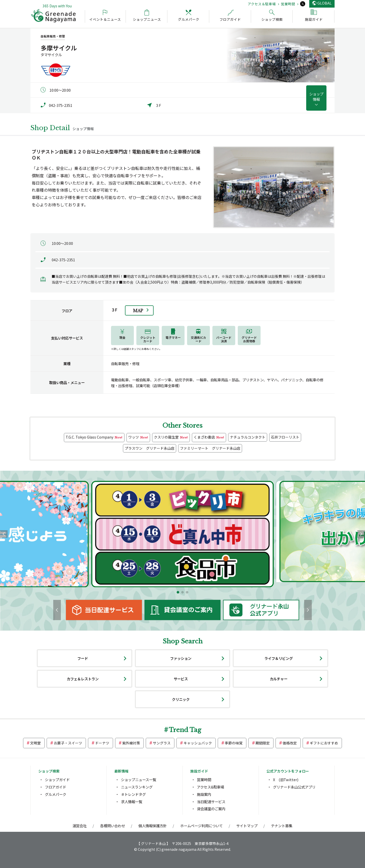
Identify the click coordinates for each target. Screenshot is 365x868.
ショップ (316, 96)
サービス (181, 679)
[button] (178, 592)
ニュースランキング (137, 787)
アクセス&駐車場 (211, 787)
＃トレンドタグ (133, 794)
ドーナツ (102, 743)
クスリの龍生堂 (171, 437)
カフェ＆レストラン (83, 679)
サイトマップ (247, 826)
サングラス (162, 743)
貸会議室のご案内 (211, 809)
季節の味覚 (234, 743)
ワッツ (138, 437)
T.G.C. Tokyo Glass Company (94, 437)
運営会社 (80, 826)
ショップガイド (57, 780)
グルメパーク (56, 794)
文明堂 (35, 743)
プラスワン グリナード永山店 (150, 448)
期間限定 (263, 743)
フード (83, 658)
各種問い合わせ (113, 826)
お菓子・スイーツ (68, 743)
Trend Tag (185, 730)
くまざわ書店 (209, 437)
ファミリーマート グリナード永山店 (210, 448)
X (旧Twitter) (286, 780)
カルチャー (279, 679)
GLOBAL (324, 3)
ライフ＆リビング (279, 658)
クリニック (181, 699)
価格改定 (290, 743)
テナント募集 (282, 826)
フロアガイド (56, 787)
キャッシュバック (198, 743)
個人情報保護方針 (153, 826)
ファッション (181, 658)
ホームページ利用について (202, 826)
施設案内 (204, 794)
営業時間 (288, 4)
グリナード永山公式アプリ (294, 787)
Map (138, 311)
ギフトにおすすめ (324, 743)
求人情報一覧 (132, 802)
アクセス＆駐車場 (262, 4)
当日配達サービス (211, 802)
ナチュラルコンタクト (248, 437)
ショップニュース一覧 (139, 780)
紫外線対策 (131, 743)
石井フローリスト (285, 437)
